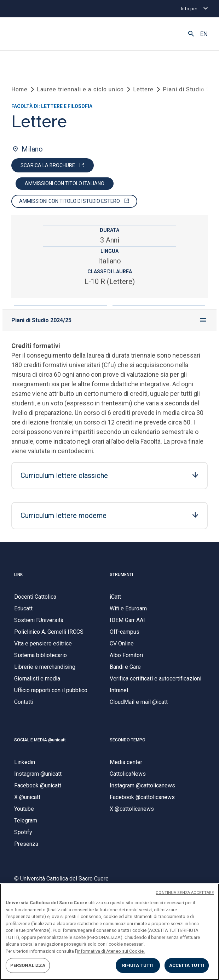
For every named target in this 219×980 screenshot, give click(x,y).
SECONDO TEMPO (128, 740)
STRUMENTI (121, 575)
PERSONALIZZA (28, 965)
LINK (18, 575)
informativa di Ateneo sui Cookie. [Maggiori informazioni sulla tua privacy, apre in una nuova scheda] (111, 951)
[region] (109, 932)
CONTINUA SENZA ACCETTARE (185, 893)
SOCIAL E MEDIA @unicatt (40, 740)
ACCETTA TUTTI (187, 965)
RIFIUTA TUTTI (138, 965)
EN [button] (204, 34)
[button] (191, 34)
